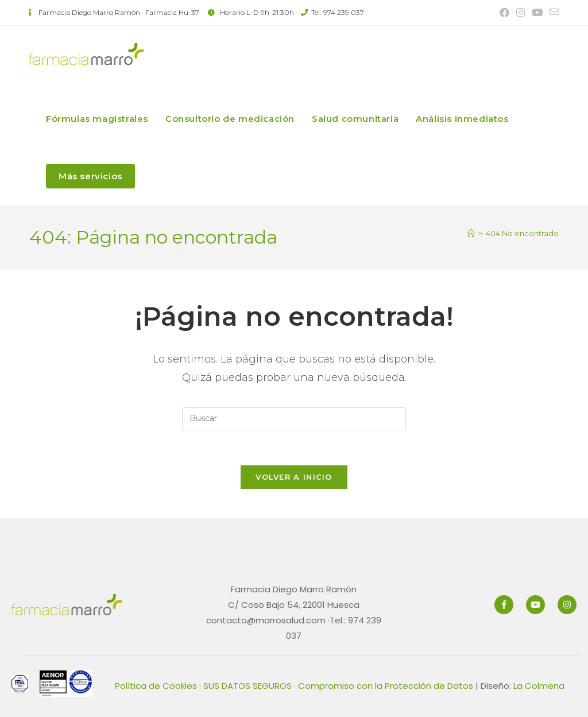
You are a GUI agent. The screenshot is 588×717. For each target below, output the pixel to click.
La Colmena (539, 686)
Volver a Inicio (294, 477)
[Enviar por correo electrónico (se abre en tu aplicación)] (553, 13)
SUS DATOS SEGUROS (247, 686)
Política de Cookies (156, 686)
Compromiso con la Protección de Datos (386, 686)
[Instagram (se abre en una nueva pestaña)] (521, 13)
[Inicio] (471, 233)
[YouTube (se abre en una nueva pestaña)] (537, 13)
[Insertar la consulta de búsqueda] (294, 419)
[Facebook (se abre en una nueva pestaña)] (504, 13)
